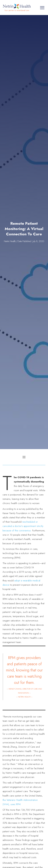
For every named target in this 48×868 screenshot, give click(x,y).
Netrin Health (10, 241)
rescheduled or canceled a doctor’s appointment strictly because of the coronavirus (23, 526)
